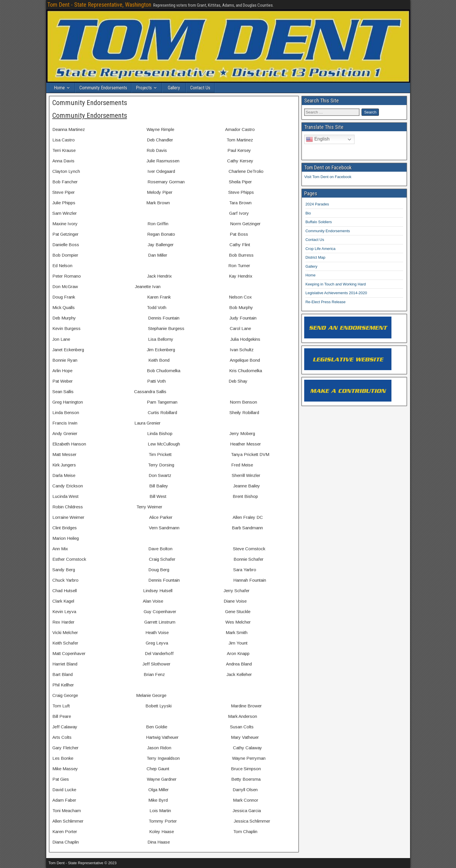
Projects (144, 88)
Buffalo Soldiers (319, 222)
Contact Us (200, 88)
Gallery (174, 88)
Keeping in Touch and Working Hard (336, 284)
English (318, 139)
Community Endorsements (103, 88)
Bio (308, 213)
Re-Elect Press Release (325, 302)
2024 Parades (317, 204)
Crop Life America (320, 248)
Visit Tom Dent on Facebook (328, 176)
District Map (315, 257)
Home (59, 88)
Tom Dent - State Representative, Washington (99, 5)
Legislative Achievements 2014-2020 (336, 293)
